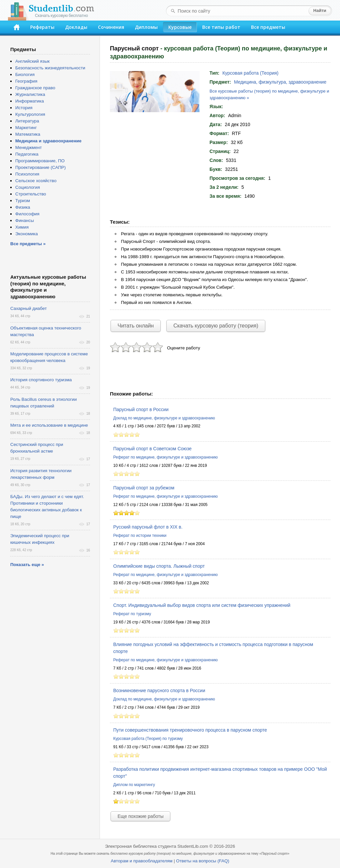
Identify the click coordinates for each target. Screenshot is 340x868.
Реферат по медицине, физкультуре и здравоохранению (166, 457)
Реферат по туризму (132, 614)
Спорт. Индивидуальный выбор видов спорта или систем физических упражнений (202, 605)
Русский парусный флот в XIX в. (148, 527)
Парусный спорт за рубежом (144, 488)
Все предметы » (28, 244)
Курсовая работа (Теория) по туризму (148, 739)
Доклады (76, 27)
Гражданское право (35, 88)
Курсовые (180, 27)
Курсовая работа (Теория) (251, 73)
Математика (28, 134)
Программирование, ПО (40, 161)
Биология (25, 74)
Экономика (27, 234)
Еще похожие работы (140, 816)
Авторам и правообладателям (142, 861)
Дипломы (146, 27)
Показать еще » (27, 565)
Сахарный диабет (29, 308)
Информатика (30, 101)
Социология (28, 187)
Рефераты (42, 27)
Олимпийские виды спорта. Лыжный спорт (159, 566)
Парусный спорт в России (141, 409)
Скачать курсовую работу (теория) (216, 326)
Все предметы (268, 27)
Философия (27, 214)
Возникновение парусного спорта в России (159, 690)
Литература (27, 121)
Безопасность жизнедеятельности (50, 68)
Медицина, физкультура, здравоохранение (280, 82)
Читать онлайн (136, 326)
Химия (22, 227)
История (24, 108)
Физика (23, 207)
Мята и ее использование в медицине (49, 425)
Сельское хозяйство (36, 181)
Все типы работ (221, 27)
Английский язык (32, 61)
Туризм (23, 201)
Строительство (31, 194)
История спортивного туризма (41, 380)
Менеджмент (29, 147)
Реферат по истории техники (140, 536)
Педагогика (27, 154)
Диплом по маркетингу (134, 785)
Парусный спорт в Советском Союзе (152, 449)
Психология (27, 174)
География (26, 81)
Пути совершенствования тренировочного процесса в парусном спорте (190, 730)
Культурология (30, 114)
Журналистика (30, 94)
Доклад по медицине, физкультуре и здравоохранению (164, 418)
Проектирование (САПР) (41, 167)
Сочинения (111, 27)
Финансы (25, 220)
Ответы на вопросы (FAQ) (203, 861)
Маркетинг (26, 128)
